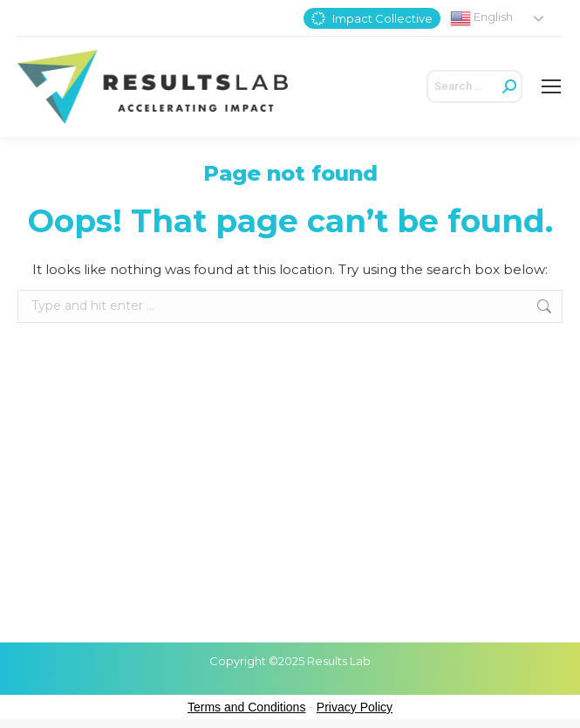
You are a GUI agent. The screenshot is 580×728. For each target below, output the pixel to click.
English (481, 18)
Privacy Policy (355, 707)
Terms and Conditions (246, 707)
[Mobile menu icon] (551, 86)
